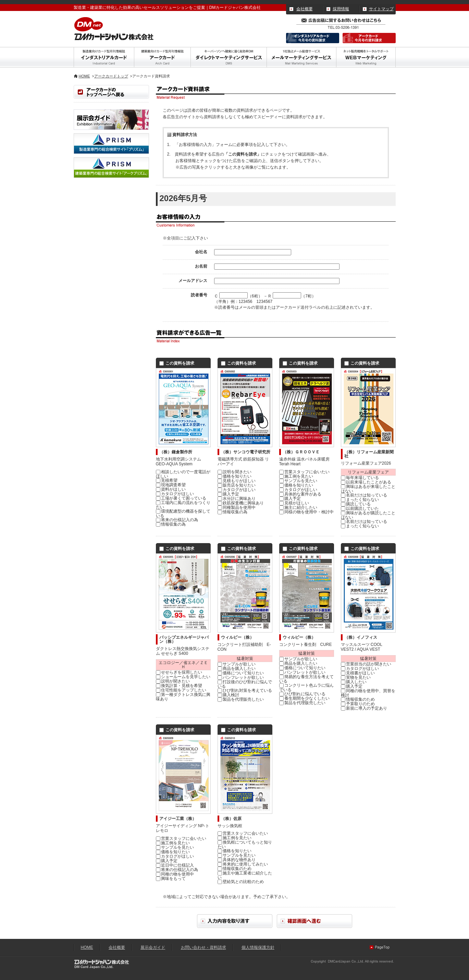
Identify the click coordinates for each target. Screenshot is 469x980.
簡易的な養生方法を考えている (306, 679)
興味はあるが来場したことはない (368, 489)
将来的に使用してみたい (243, 864)
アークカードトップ (111, 76)
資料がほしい (171, 489)
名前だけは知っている (364, 495)
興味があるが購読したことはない (368, 515)
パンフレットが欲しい (241, 677)
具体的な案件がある (300, 494)
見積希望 (167, 480)
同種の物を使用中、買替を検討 (368, 693)
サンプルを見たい (298, 481)
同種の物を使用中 (175, 874)
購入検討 (228, 695)
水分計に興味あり (237, 499)
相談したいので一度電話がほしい (183, 474)
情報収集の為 (171, 524)
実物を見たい (356, 677)
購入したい (354, 682)
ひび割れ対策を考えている (245, 690)
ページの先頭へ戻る (380, 947)
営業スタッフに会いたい (304, 472)
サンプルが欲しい (237, 664)
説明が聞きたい (173, 681)
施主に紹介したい (298, 507)
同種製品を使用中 (237, 507)
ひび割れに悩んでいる (302, 694)
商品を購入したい (237, 669)
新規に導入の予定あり (364, 708)
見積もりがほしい (237, 481)
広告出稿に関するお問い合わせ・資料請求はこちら (341, 19)
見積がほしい (294, 503)
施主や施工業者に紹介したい (245, 875)
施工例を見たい (296, 476)
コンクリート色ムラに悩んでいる (306, 688)
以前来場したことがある (366, 482)
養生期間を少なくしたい (304, 698)
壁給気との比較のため (241, 882)
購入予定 (228, 494)
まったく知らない (360, 500)
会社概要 (305, 9)
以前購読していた (360, 509)
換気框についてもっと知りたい (245, 844)
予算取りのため (358, 704)
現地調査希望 (171, 485)
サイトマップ (381, 9)
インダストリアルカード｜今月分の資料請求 (313, 38)
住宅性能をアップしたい (181, 690)
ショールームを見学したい (183, 677)
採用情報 (341, 9)
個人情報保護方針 (258, 947)
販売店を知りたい (237, 485)
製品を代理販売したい (241, 699)
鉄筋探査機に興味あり (241, 503)
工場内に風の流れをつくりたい (183, 505)
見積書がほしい (358, 673)
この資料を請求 (177, 363)
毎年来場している (360, 478)
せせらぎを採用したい (179, 672)
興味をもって (171, 879)
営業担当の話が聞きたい (366, 664)
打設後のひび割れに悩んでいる (245, 684)
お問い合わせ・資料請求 (203, 947)
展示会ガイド (153, 947)
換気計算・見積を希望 (179, 686)
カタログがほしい (175, 494)
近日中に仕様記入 (175, 865)
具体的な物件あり (237, 860)
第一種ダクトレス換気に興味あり (183, 697)
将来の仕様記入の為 (177, 520)
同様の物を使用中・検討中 (306, 512)
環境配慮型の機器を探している (183, 513)
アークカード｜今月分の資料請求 (369, 38)
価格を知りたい (234, 476)
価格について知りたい (241, 673)
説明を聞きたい (234, 472)
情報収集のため (358, 699)
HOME (84, 76)
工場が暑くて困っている (181, 498)
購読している (356, 504)
